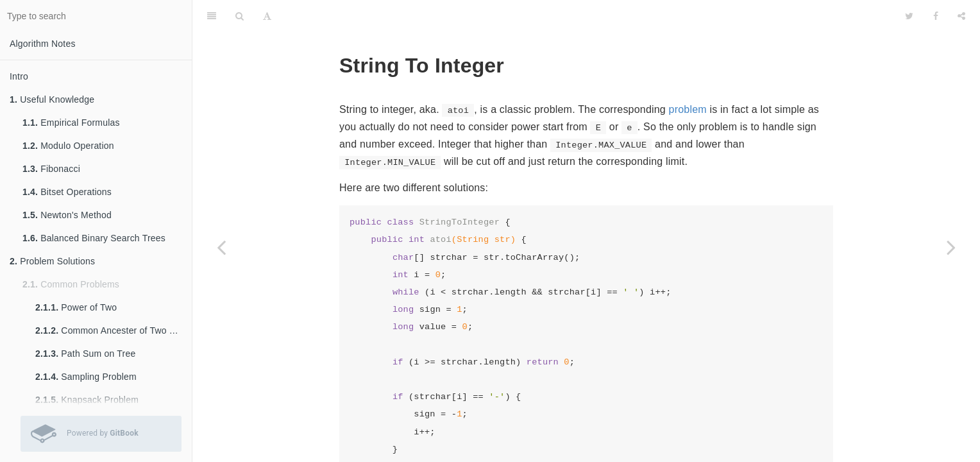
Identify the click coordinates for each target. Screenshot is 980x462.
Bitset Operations (67, 192)
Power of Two (76, 307)
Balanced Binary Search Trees (94, 238)
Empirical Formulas (71, 123)
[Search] (240, 16)
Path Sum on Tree (85, 354)
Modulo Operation (68, 146)
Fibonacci (51, 169)
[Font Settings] (267, 16)
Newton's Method (67, 215)
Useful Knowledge (52, 99)
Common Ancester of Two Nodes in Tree (114, 330)
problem (688, 109)
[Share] (961, 16)
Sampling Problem (86, 377)
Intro (19, 76)
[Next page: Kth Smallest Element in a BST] (951, 247)
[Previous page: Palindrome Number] (221, 247)
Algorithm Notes (43, 44)
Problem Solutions (52, 261)
